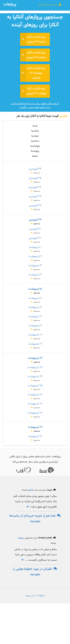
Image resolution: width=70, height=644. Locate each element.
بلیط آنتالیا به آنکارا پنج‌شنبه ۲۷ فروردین (33, 91)
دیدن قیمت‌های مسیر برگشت (35, 107)
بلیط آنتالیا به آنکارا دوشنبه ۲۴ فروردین (33, 39)
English (41, 596)
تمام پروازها (30, 596)
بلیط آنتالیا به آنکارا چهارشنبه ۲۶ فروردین (33, 73)
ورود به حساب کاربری (50, 4)
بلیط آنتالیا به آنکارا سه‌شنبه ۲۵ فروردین (33, 55)
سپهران (21, 538)
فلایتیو (30, 490)
